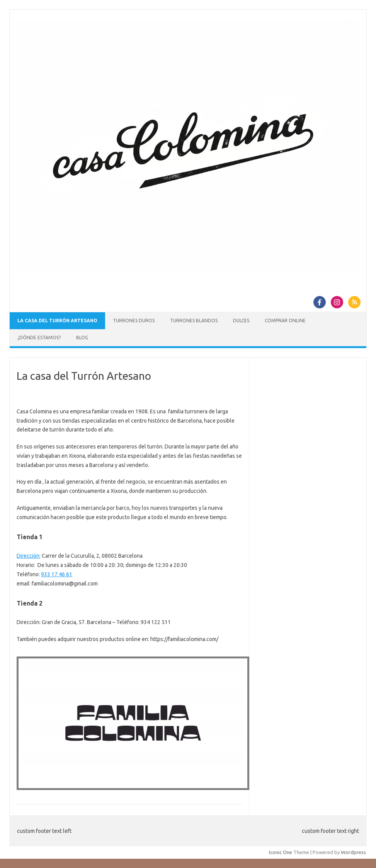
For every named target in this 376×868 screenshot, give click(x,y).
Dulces (241, 321)
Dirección (28, 556)
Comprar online (285, 321)
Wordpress (353, 852)
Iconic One (281, 852)
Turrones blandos (194, 321)
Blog (82, 338)
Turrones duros (134, 321)
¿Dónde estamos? (39, 338)
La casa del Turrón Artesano (57, 321)
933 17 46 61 (57, 574)
